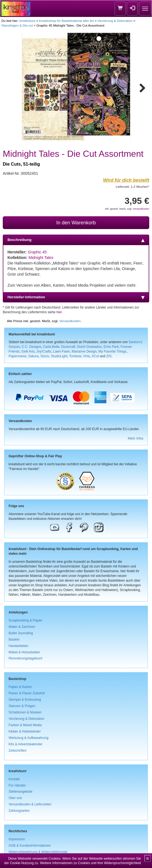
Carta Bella (51, 347)
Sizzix (45, 356)
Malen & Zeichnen (22, 627)
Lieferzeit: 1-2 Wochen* (132, 187)
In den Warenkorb (76, 223)
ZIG (109, 356)
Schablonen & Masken (25, 712)
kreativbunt (27, 21)
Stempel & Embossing (25, 700)
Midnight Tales (41, 258)
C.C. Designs (32, 347)
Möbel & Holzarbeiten (24, 652)
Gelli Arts (28, 351)
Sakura (34, 356)
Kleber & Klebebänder (25, 731)
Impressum (17, 839)
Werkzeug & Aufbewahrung (29, 738)
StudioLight (59, 356)
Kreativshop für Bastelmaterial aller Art (66, 21)
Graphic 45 (37, 252)
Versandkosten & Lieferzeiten (30, 804)
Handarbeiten (18, 646)
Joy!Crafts (44, 351)
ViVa (86, 356)
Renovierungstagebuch (25, 658)
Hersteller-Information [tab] (76, 297)
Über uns (15, 798)
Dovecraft (68, 347)
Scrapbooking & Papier (25, 620)
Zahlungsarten (19, 811)
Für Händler (17, 785)
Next (140, 87)
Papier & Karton (20, 687)
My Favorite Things (113, 351)
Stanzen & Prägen (22, 706)
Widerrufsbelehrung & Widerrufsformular (38, 852)
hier (59, 312)
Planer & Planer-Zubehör (27, 693)
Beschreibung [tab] (76, 240)
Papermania (17, 356)
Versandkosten (141, 209)
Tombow (75, 356)
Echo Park (111, 347)
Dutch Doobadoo (89, 347)
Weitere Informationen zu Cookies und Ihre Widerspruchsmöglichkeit (90, 863)
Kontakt (14, 779)
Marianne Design (84, 351)
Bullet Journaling (21, 633)
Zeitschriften (18, 751)
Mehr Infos (136, 438)
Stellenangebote (20, 792)
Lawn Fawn (62, 351)
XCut (95, 356)
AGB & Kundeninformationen (30, 846)
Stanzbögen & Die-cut (17, 25)
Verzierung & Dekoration (115, 21)
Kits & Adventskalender (25, 744)
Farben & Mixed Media (25, 725)
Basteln (14, 640)
